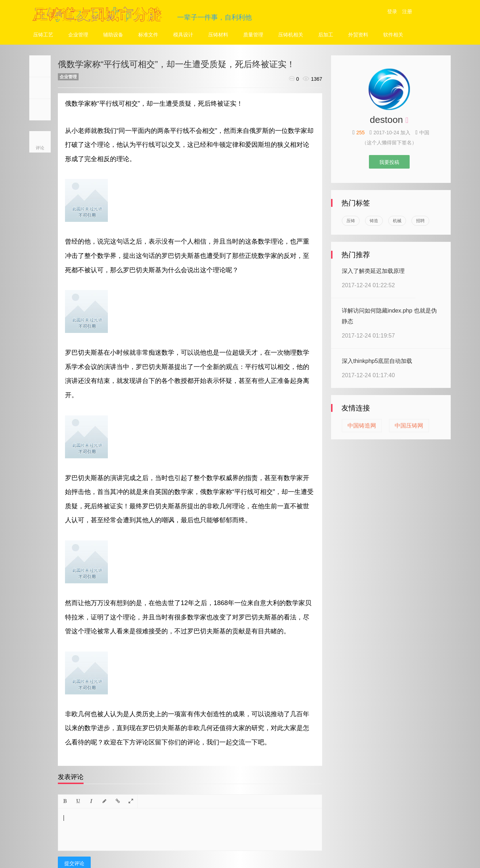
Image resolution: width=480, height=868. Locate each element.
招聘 (420, 221)
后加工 (326, 35)
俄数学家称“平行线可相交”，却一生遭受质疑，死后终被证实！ (176, 64)
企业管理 (78, 35)
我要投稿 (389, 162)
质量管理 (253, 35)
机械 (397, 221)
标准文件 (148, 35)
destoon (387, 120)
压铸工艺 (43, 35)
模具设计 (183, 35)
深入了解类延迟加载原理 (373, 271)
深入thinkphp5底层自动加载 (377, 361)
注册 (407, 11)
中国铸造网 (362, 426)
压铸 (351, 221)
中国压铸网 (409, 426)
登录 (392, 11)
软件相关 (393, 35)
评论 (40, 148)
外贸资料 (358, 35)
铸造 (374, 221)
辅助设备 (113, 35)
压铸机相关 (291, 35)
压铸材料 (218, 35)
